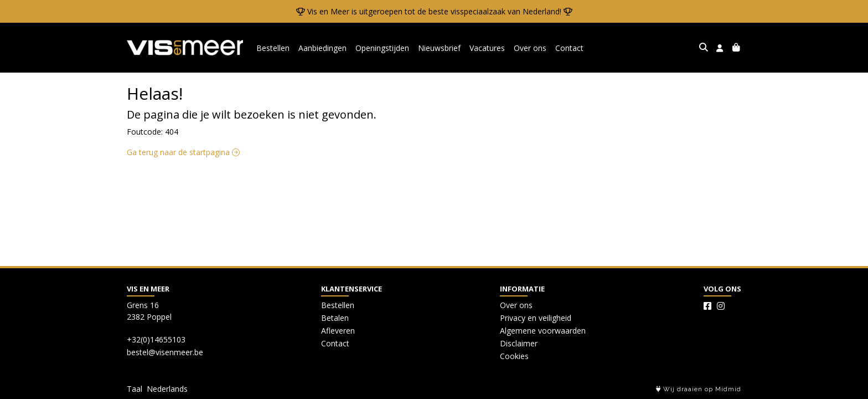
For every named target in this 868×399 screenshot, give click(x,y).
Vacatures (487, 48)
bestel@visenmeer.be (165, 352)
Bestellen (273, 48)
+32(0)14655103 (156, 339)
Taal (135, 389)
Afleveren (338, 331)
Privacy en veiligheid (536, 318)
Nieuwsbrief (439, 48)
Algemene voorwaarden (543, 331)
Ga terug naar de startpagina (183, 152)
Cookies (514, 356)
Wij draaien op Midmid (699, 389)
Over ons (530, 48)
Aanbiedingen (322, 48)
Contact (569, 48)
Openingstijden (382, 48)
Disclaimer (519, 343)
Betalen (335, 318)
